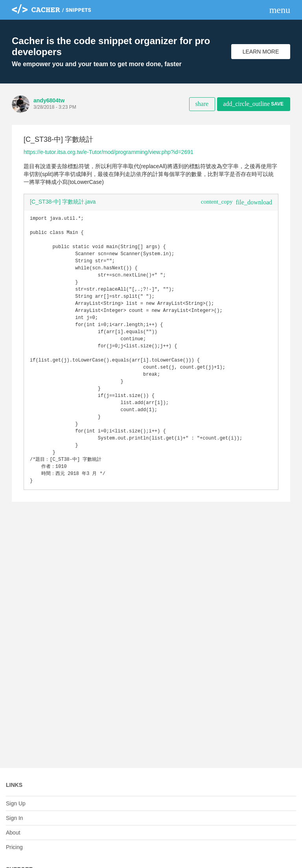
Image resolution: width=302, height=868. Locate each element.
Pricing (14, 847)
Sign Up (16, 803)
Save (253, 104)
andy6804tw (49, 100)
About (13, 833)
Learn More (261, 52)
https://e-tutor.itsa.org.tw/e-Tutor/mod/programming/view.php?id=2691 (109, 152)
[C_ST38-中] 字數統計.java (63, 202)
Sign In (15, 818)
